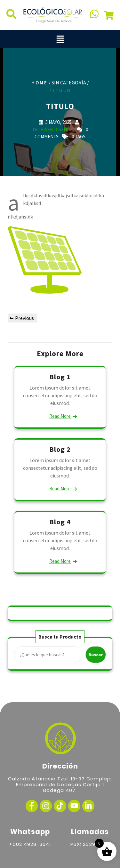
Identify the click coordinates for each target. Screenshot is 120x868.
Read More (60, 416)
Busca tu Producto (60, 637)
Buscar (96, 655)
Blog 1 (60, 377)
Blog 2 (60, 449)
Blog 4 (60, 522)
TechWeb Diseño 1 (53, 129)
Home (40, 82)
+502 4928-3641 (30, 844)
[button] (60, 39)
